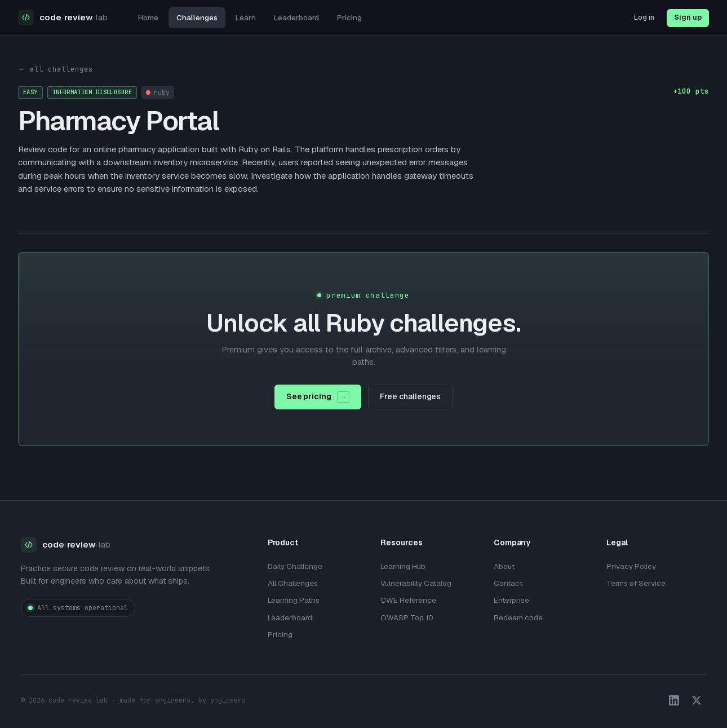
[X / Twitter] (697, 700)
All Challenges (293, 583)
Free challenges (410, 396)
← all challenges (56, 69)
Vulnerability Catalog (416, 583)
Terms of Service (636, 583)
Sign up (688, 17)
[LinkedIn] (674, 700)
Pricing (349, 17)
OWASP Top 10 (407, 617)
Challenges (197, 17)
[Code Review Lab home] (63, 18)
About (504, 566)
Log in (644, 17)
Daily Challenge (295, 566)
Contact (508, 583)
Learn (246, 17)
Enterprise (511, 600)
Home (148, 17)
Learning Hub (403, 566)
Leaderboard (296, 17)
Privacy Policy (631, 566)
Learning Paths (294, 600)
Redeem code (518, 617)
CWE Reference (408, 600)
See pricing (318, 397)
